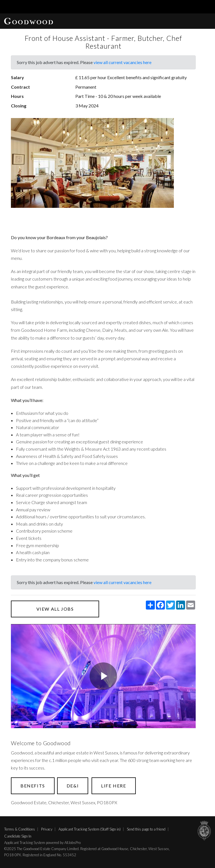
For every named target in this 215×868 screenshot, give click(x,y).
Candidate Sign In (18, 836)
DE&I (73, 786)
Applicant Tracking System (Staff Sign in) (90, 829)
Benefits (33, 786)
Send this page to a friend (146, 829)
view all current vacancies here (122, 62)
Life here (114, 786)
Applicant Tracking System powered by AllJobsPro (42, 843)
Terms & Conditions (20, 829)
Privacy (47, 829)
